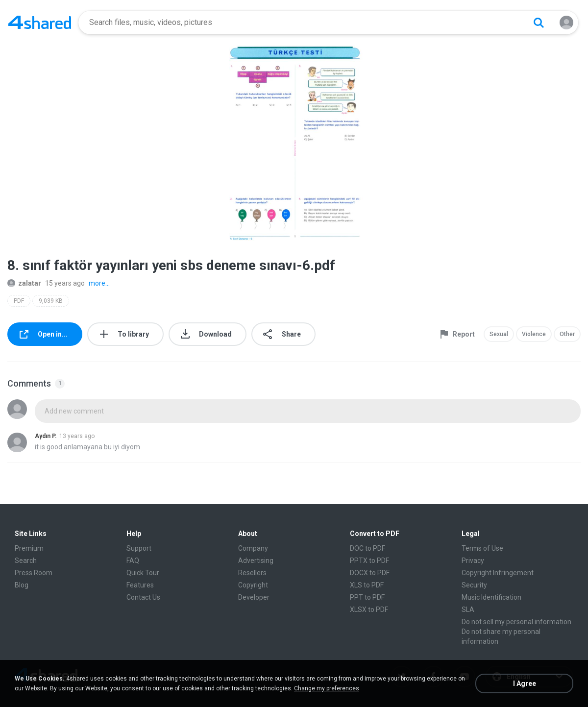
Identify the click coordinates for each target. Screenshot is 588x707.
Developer (254, 597)
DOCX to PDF (370, 573)
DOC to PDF (367, 548)
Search (26, 561)
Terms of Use (482, 548)
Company (253, 548)
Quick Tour (143, 573)
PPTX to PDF (369, 561)
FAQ (133, 561)
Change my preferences (327, 688)
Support (139, 548)
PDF (19, 301)
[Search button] (539, 23)
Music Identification (491, 597)
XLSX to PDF (369, 609)
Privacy (473, 561)
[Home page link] (40, 23)
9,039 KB (51, 301)
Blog (22, 585)
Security (474, 585)
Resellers (252, 573)
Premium (29, 548)
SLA (468, 609)
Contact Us (143, 597)
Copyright (253, 585)
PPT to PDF (367, 597)
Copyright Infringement (498, 573)
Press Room (34, 573)
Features (140, 585)
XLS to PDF (367, 585)
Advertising (256, 561)
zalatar (24, 283)
